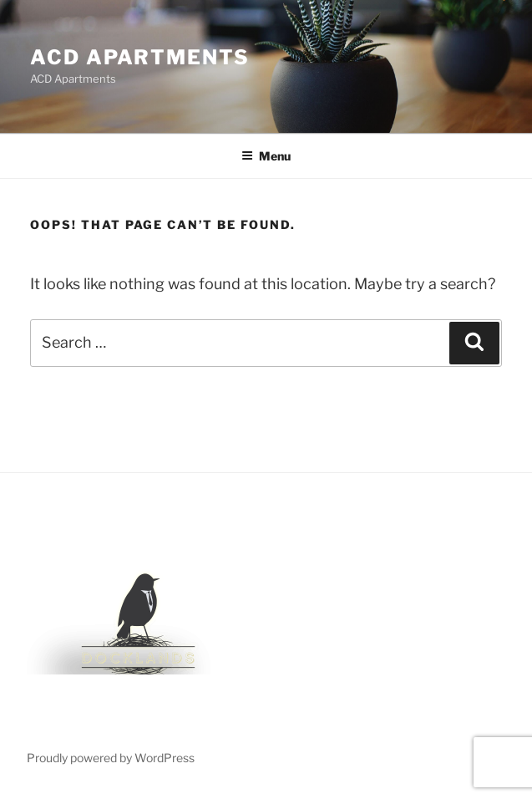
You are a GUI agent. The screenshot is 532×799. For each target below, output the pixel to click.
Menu (266, 156)
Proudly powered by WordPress (111, 758)
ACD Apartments (140, 57)
